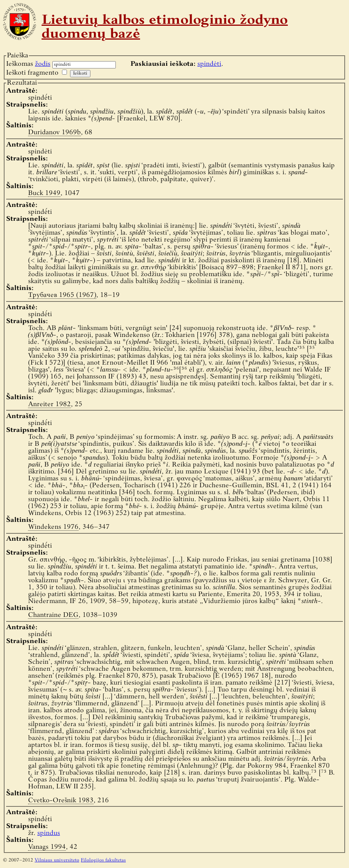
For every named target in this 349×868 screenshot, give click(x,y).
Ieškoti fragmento (32, 73)
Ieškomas (28, 64)
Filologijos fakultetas (103, 860)
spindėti (209, 64)
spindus (49, 833)
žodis (43, 64)
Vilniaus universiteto (57, 860)
